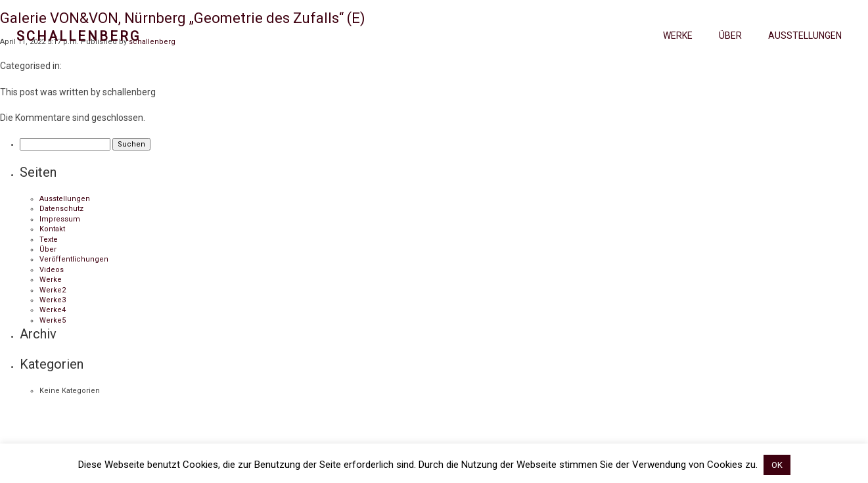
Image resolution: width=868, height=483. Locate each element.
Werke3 (53, 300)
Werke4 (53, 310)
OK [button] (777, 465)
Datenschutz (61, 209)
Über (730, 35)
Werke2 (53, 290)
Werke (678, 35)
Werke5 (53, 320)
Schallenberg (79, 36)
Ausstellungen (805, 35)
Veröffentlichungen (74, 259)
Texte (49, 240)
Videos (52, 270)
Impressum (60, 219)
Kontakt (52, 229)
